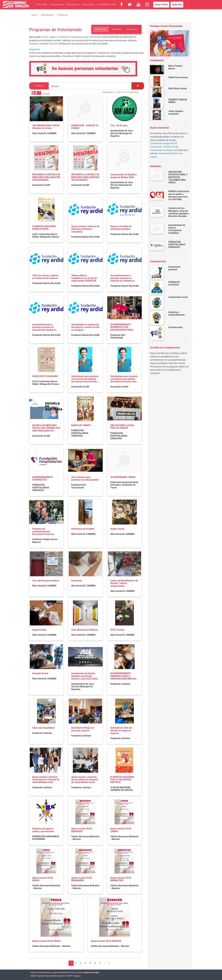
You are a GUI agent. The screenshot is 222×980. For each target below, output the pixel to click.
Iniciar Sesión (161, 5)
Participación (73, 5)
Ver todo (46, 94)
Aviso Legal (53, 973)
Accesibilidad (63, 973)
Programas (101, 29)
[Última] (109, 963)
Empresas (132, 29)
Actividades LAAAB (107, 5)
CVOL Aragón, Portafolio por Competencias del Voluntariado (72, 37)
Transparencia (57, 5)
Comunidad (41, 5)
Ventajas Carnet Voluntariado (166, 26)
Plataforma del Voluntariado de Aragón (164, 149)
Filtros (38, 86)
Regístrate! (35, 50)
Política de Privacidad (39, 973)
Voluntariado (88, 5)
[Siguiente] (104, 963)
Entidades (117, 29)
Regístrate (177, 5)
